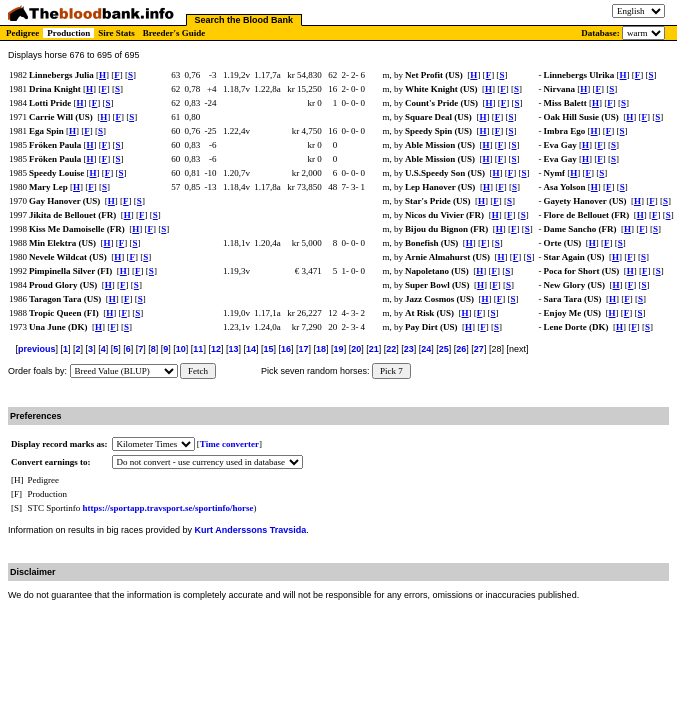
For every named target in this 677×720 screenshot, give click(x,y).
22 (391, 349)
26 (461, 349)
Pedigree (22, 33)
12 (216, 349)
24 (426, 349)
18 (321, 349)
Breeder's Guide (174, 33)
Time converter (229, 444)
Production (68, 33)
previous (37, 349)
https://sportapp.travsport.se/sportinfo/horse (168, 508)
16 (286, 349)
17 (304, 349)
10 (181, 349)
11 (198, 349)
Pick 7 (391, 371)
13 (233, 349)
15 (268, 349)
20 (356, 349)
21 (374, 349)
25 (444, 349)
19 (339, 349)
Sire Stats (116, 33)
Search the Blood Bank (244, 20)
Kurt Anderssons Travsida (251, 530)
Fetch (198, 371)
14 (251, 349)
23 (409, 349)
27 (479, 349)
